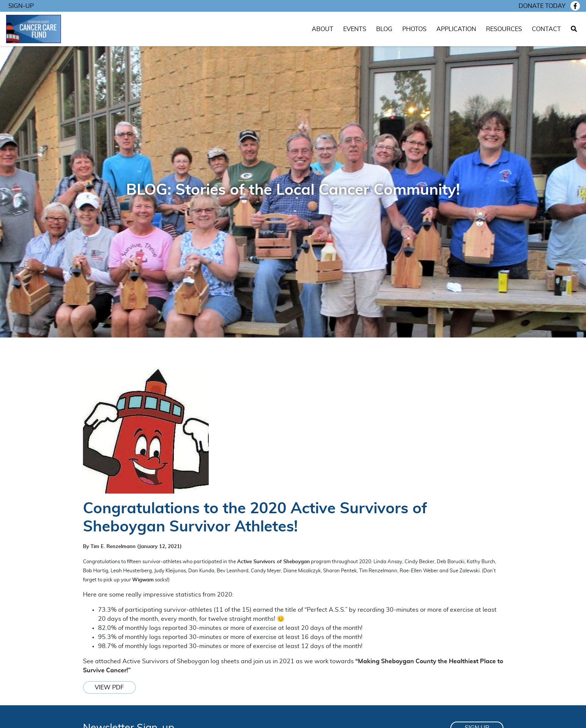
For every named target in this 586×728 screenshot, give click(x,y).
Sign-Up (21, 6)
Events (355, 29)
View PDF (109, 687)
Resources (504, 29)
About (323, 29)
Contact (546, 29)
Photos (414, 29)
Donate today (542, 6)
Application (456, 29)
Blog (384, 29)
